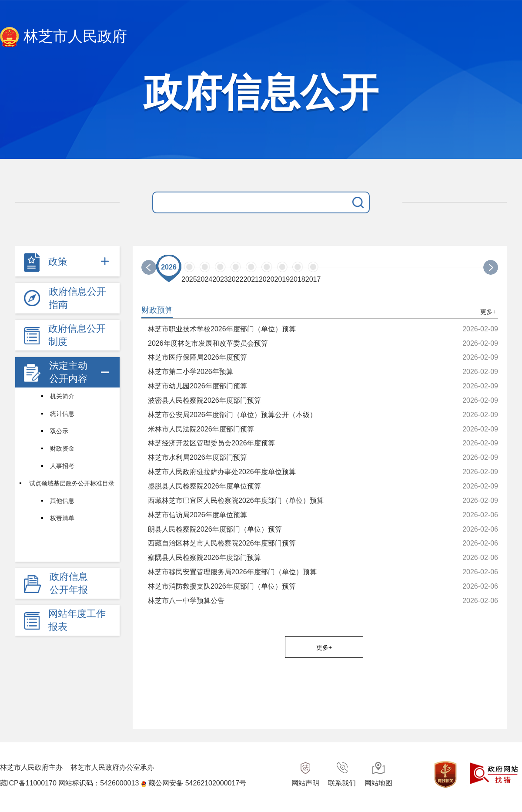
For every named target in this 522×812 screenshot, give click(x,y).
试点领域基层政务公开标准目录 (72, 483)
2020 (267, 279)
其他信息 (62, 501)
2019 (282, 279)
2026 (169, 267)
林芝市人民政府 (64, 37)
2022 (236, 279)
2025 (189, 279)
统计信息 (62, 414)
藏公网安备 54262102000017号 (197, 783)
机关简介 (62, 396)
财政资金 (62, 448)
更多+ (488, 312)
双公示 (59, 431)
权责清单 (62, 518)
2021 (251, 279)
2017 (313, 279)
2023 (220, 279)
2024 (205, 279)
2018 (298, 279)
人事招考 (62, 466)
